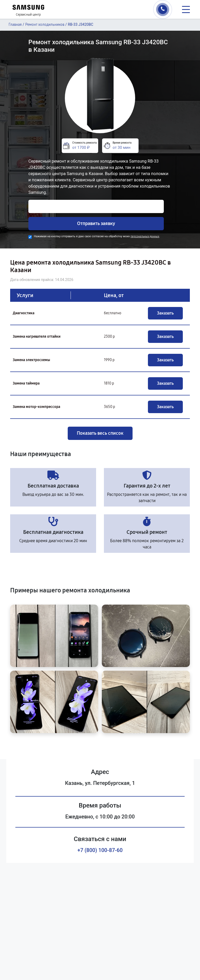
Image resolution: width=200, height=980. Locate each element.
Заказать (165, 313)
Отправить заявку (96, 223)
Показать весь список (100, 433)
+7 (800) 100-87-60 (100, 850)
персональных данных (145, 236)
